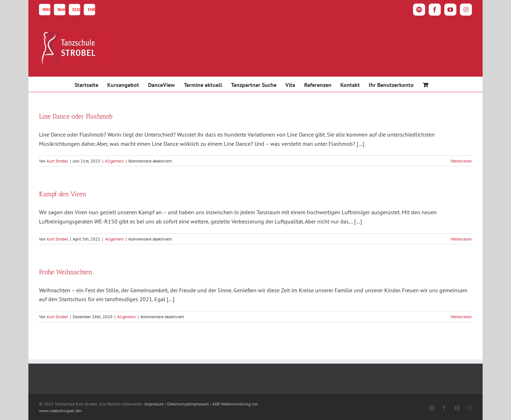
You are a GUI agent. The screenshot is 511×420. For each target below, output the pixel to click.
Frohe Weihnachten (66, 272)
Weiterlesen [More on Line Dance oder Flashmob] (461, 161)
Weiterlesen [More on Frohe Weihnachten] (461, 317)
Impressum (154, 404)
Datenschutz (178, 404)
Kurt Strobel (57, 161)
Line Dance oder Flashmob (76, 116)
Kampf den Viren (63, 194)
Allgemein (114, 161)
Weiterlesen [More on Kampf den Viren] (461, 239)
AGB (216, 404)
